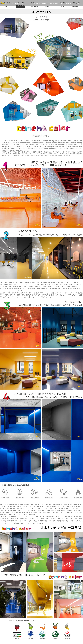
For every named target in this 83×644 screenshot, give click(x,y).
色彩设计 (55, 4)
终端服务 (72, 4)
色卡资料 (67, 4)
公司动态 (78, 4)
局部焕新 (50, 4)
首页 (34, 4)
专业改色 (44, 4)
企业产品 (61, 4)
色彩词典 (38, 4)
